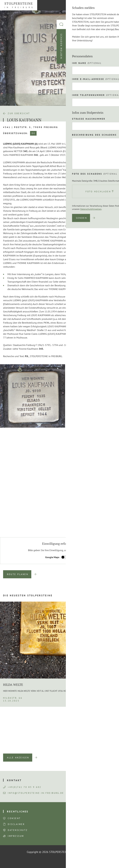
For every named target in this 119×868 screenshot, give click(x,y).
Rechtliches (18, 811)
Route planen (18, 574)
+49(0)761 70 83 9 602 (22, 787)
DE (33, 133)
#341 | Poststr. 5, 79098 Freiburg (31, 127)
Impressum (16, 836)
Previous (103, 528)
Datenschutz (18, 830)
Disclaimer (16, 824)
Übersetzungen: (16, 133)
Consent (14, 818)
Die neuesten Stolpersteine (28, 595)
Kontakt (14, 780)
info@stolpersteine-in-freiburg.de (34, 793)
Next (111, 528)
